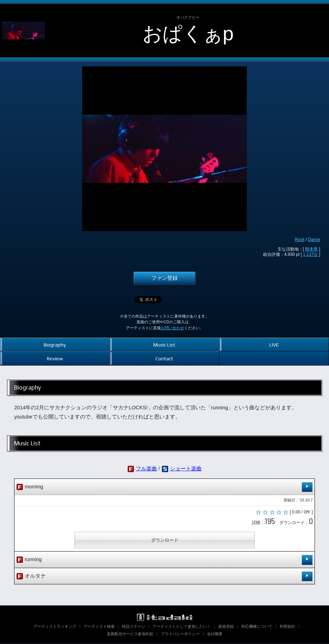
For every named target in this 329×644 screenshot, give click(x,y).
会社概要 (215, 634)
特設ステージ (134, 627)
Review (55, 358)
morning (164, 487)
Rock (300, 240)
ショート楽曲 (186, 469)
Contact (164, 358)
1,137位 (310, 254)
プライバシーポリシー (180, 634)
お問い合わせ (172, 328)
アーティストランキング (55, 627)
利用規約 (287, 627)
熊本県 (311, 249)
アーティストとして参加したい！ (182, 627)
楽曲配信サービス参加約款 (130, 634)
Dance (314, 240)
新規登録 (226, 627)
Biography (55, 345)
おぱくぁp (188, 33)
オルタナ (164, 577)
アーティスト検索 (99, 627)
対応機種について (257, 627)
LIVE (274, 345)
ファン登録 (164, 278)
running (164, 561)
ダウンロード (165, 540)
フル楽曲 (146, 469)
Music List (164, 345)
